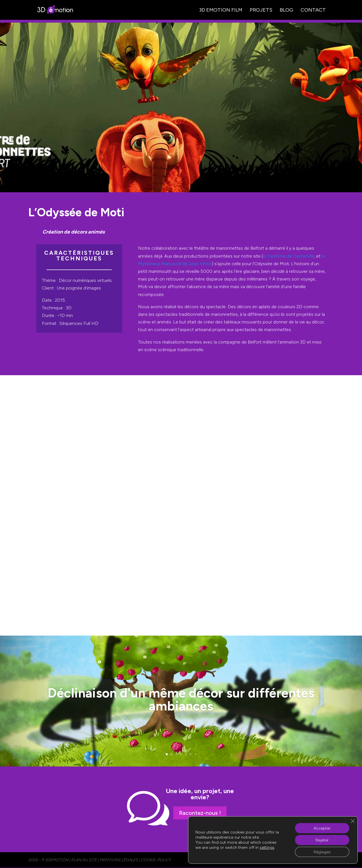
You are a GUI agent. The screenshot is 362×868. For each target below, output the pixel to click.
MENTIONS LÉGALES (119, 860)
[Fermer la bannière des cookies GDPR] (353, 821)
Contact (313, 10)
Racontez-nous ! (200, 813)
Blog (286, 10)
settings (267, 848)
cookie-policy (156, 860)
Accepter (322, 828)
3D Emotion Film (221, 10)
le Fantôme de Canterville (289, 256)
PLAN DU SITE (84, 860)
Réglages (322, 852)
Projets (261, 10)
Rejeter (322, 840)
